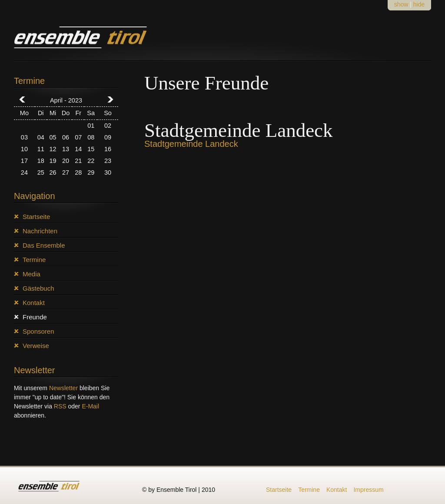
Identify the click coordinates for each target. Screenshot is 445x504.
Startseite (36, 217)
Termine (34, 260)
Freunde (35, 317)
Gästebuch (38, 288)
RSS (60, 406)
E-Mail (90, 406)
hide (419, 4)
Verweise (36, 346)
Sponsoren (38, 331)
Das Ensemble (44, 245)
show (401, 4)
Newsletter (63, 388)
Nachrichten (40, 231)
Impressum (368, 490)
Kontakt (34, 303)
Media (32, 274)
